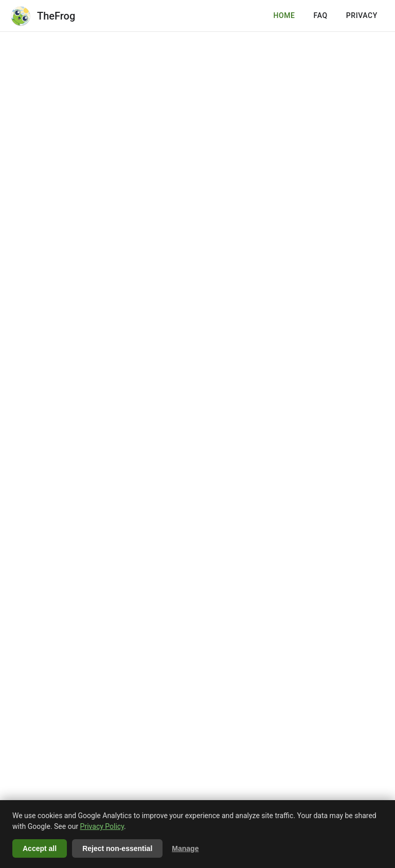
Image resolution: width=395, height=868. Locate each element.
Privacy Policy (102, 826)
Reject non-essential (117, 848)
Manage (185, 848)
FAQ (321, 15)
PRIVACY (362, 15)
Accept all (40, 848)
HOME (284, 15)
